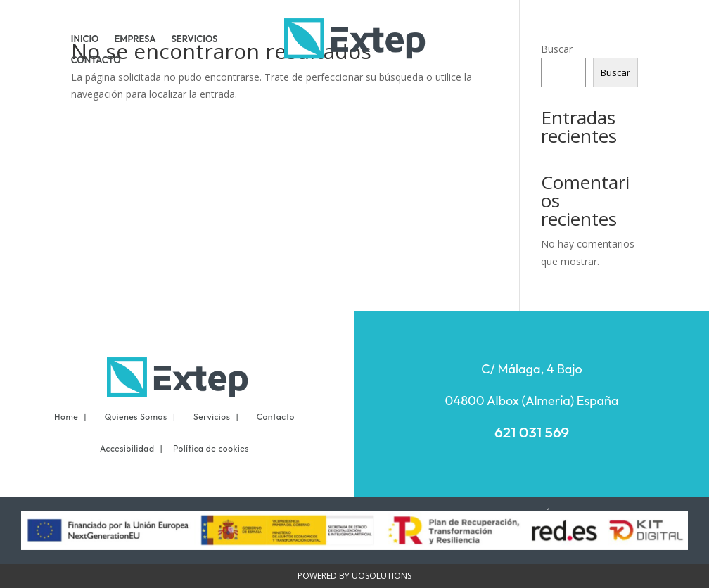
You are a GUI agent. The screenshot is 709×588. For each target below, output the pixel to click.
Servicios (212, 417)
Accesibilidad (127, 448)
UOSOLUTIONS (382, 576)
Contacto (276, 417)
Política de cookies (211, 448)
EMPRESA (135, 39)
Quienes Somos (136, 417)
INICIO (85, 39)
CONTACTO (96, 60)
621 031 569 (532, 432)
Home (66, 417)
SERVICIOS (194, 39)
